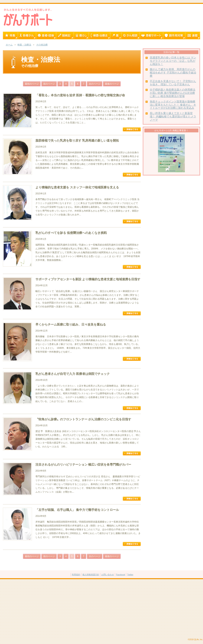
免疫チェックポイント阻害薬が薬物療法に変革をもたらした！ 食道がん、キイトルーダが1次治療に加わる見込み (173, 105)
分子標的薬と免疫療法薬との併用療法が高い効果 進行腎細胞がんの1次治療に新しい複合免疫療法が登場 (173, 93)
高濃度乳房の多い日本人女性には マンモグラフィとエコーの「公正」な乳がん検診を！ (173, 61)
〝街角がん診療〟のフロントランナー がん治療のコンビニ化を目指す (83, 419)
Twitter (130, 575)
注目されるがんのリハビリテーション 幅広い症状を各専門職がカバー (83, 465)
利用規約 (76, 575)
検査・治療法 (24, 45)
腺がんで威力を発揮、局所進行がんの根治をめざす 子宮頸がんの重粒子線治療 (173, 73)
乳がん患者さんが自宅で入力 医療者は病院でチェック (73, 374)
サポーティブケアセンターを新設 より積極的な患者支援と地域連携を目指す (88, 279)
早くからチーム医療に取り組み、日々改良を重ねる (71, 324)
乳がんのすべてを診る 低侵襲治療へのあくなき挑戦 (71, 233)
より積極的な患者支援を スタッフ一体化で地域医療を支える (77, 187)
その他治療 (42, 45)
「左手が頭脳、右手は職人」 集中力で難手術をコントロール (77, 510)
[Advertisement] (101, 609)
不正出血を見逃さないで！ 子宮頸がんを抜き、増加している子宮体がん (173, 83)
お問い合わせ (108, 575)
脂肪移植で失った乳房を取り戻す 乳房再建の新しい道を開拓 (77, 141)
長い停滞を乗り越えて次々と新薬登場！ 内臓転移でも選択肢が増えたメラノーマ (173, 117)
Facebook (121, 575)
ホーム (9, 45)
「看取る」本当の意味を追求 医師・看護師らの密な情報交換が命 (80, 95)
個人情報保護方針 (91, 575)
